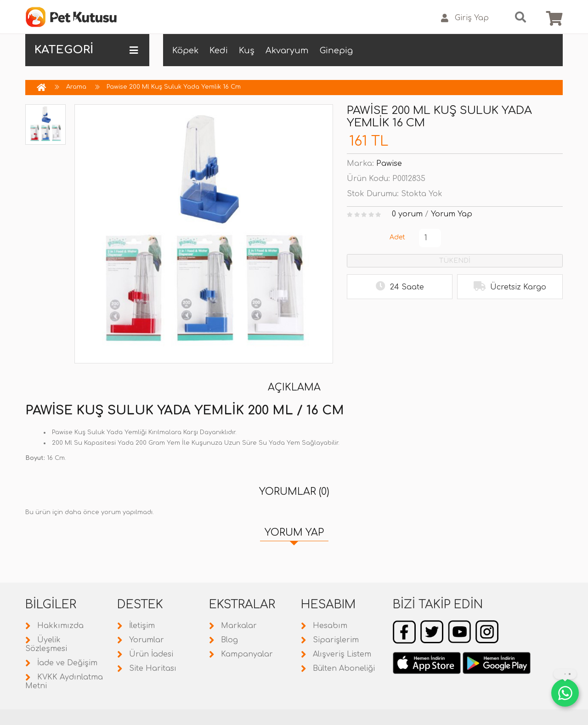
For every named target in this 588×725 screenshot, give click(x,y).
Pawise (389, 164)
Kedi (219, 51)
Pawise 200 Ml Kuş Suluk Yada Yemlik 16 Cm (174, 87)
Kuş (247, 51)
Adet (397, 237)
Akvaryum (287, 51)
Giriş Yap (465, 18)
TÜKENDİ (455, 261)
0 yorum (407, 214)
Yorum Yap (452, 214)
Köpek (185, 51)
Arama (76, 87)
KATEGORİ (86, 50)
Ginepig (336, 51)
